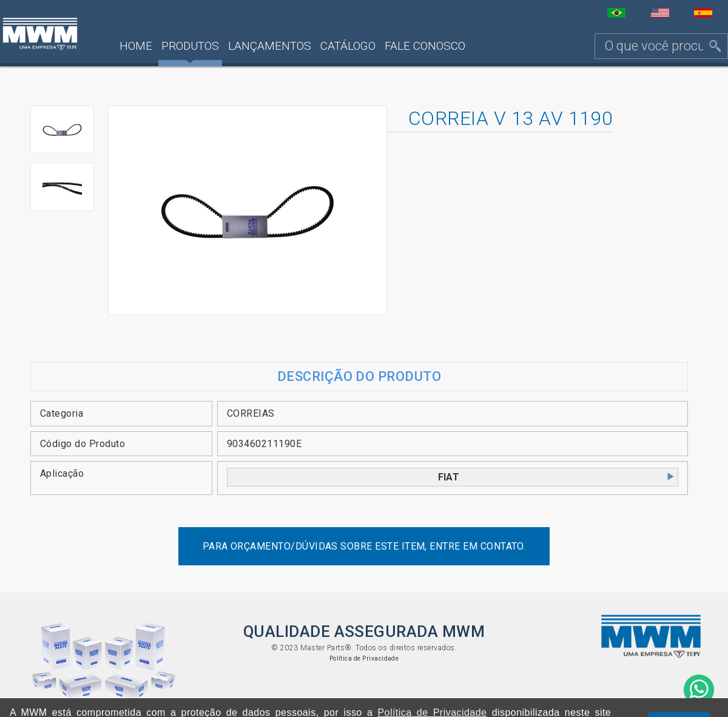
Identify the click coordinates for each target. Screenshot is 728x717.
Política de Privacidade (364, 658)
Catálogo (348, 46)
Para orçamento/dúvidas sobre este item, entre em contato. (364, 546)
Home (136, 46)
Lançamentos (270, 46)
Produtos (190, 46)
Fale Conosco (425, 46)
